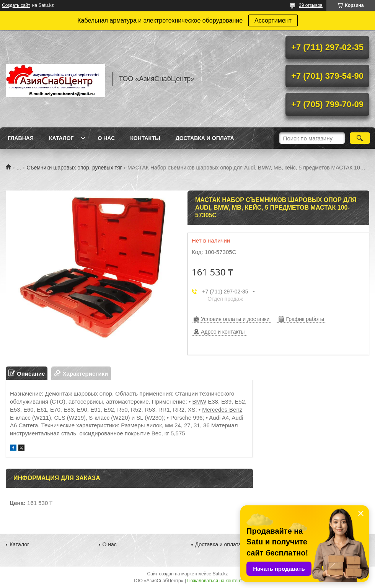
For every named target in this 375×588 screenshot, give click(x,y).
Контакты (145, 138)
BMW (199, 402)
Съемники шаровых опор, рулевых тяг (74, 168)
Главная (21, 138)
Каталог (61, 138)
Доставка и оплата (205, 138)
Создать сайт (16, 5)
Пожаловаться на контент (214, 581)
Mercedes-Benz (222, 410)
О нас (106, 138)
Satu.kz (220, 574)
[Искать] (360, 138)
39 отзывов (311, 5)
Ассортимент (273, 20)
